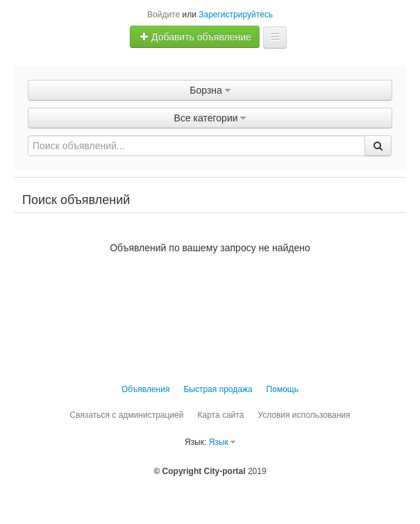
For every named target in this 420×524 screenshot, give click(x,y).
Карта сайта (220, 415)
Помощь (283, 389)
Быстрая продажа (218, 389)
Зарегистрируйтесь (236, 15)
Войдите (163, 15)
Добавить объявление (195, 37)
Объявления (145, 389)
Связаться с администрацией (126, 415)
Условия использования (304, 415)
